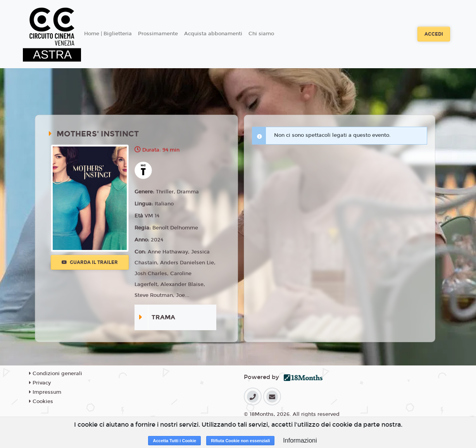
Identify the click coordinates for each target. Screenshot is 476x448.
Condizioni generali (56, 374)
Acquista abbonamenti (213, 34)
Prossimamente (158, 34)
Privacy (40, 383)
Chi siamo (261, 34)
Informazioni (300, 440)
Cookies (41, 401)
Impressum (45, 392)
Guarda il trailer (90, 262)
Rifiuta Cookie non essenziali (240, 441)
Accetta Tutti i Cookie (174, 441)
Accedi (434, 34)
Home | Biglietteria (108, 34)
